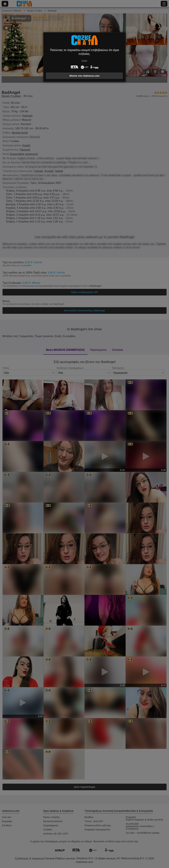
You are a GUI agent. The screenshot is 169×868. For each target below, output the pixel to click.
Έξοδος (85, 61)
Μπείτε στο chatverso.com (84, 76)
